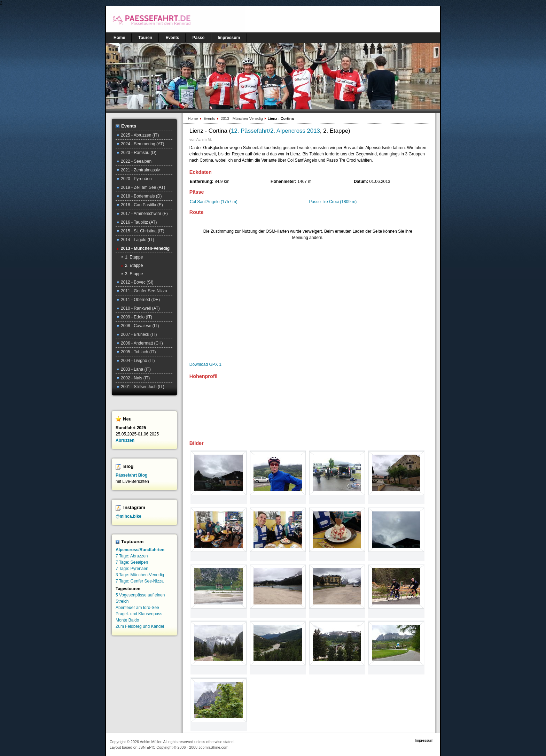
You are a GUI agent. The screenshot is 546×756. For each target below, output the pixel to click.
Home (193, 118)
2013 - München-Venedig (242, 118)
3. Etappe (134, 274)
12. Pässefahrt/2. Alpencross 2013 (275, 131)
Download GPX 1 (205, 364)
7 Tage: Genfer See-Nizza (140, 581)
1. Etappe (134, 257)
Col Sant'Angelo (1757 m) (214, 202)
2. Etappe (134, 265)
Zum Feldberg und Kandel (140, 626)
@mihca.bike (128, 516)
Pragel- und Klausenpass (139, 614)
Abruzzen (125, 440)
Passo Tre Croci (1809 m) (333, 202)
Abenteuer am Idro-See (137, 608)
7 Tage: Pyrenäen (132, 569)
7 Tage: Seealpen (132, 562)
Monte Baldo (127, 620)
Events (210, 118)
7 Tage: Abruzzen (132, 556)
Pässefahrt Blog (131, 475)
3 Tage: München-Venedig (140, 575)
